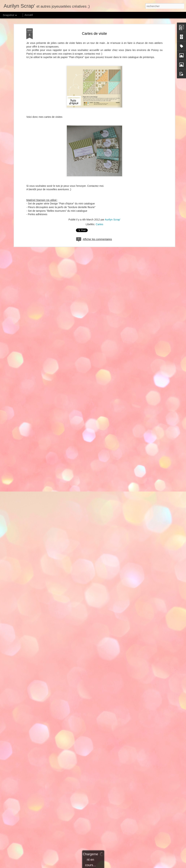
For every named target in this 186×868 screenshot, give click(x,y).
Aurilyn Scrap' (113, 220)
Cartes (99, 224)
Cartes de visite (94, 33)
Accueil (29, 15)
